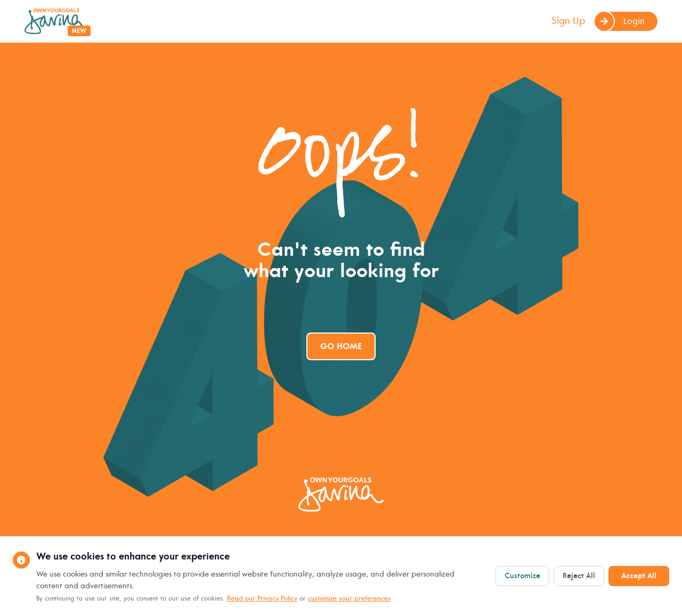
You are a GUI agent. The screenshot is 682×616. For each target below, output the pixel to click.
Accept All (639, 576)
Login (619, 21)
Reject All (579, 576)
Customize (522, 576)
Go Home (341, 346)
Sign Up (568, 21)
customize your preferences (349, 599)
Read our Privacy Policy (262, 599)
